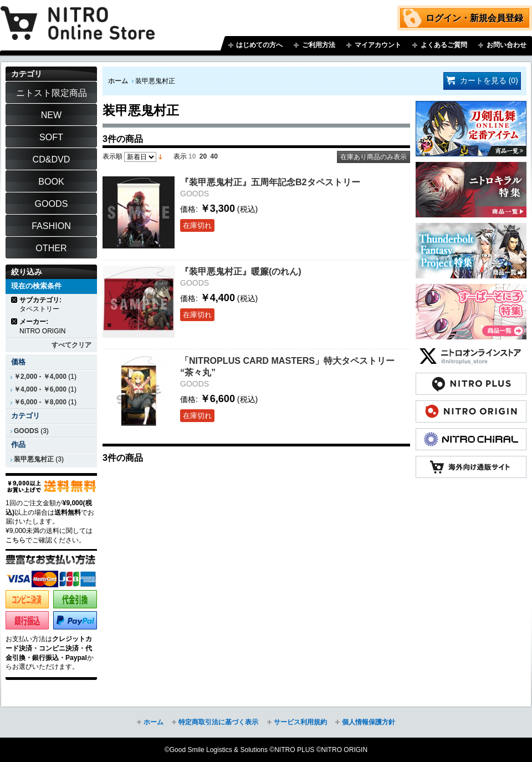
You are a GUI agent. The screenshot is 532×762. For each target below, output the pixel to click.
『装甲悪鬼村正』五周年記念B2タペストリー (270, 182)
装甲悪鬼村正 (34, 459)
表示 (180, 156)
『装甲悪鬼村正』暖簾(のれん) (241, 271)
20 (203, 156)
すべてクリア (71, 345)
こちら (16, 540)
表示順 (112, 156)
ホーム (118, 81)
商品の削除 (15, 300)
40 (214, 156)
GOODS (26, 431)
